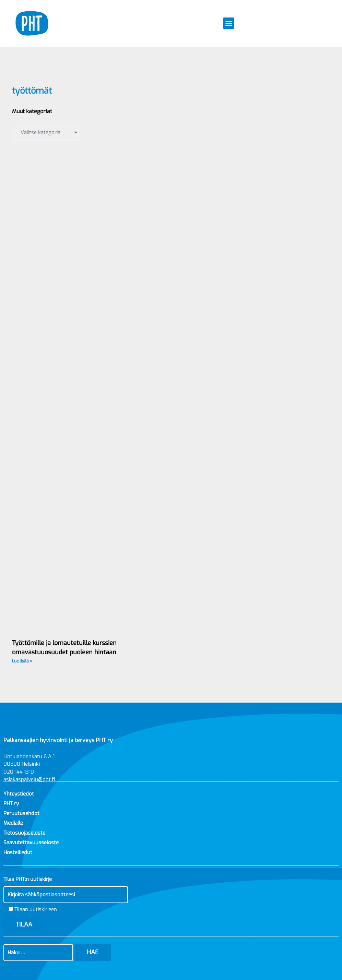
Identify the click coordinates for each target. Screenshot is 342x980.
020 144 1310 (19, 772)
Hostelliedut (18, 852)
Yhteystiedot (19, 794)
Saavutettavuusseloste (31, 842)
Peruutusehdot (21, 813)
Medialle (13, 823)
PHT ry (11, 803)
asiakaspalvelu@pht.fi (29, 779)
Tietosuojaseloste (24, 833)
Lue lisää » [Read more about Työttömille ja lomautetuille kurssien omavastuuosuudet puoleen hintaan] (22, 661)
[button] (229, 23)
